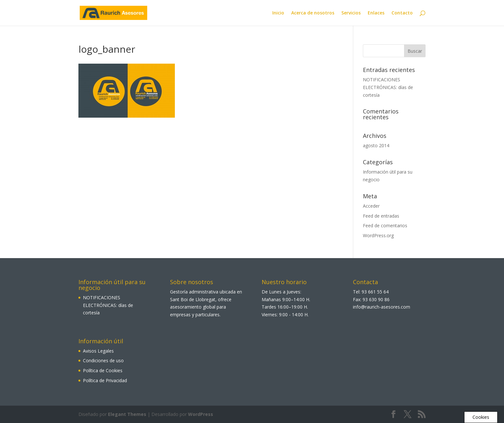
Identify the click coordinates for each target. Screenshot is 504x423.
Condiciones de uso (103, 360)
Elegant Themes (127, 414)
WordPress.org (378, 235)
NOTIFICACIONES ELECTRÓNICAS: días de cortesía (388, 87)
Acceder (371, 206)
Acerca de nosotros (313, 13)
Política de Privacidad (105, 380)
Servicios (351, 13)
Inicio (278, 13)
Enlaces (376, 13)
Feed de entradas (381, 216)
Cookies (481, 417)
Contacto (402, 13)
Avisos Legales (98, 351)
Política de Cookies (103, 370)
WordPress (201, 414)
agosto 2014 (376, 145)
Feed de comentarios (385, 225)
